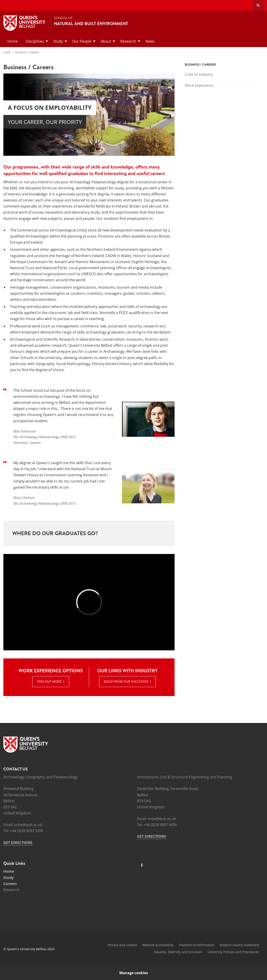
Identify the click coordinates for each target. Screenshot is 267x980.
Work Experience (199, 85)
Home (7, 52)
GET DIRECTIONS (18, 843)
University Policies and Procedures (233, 952)
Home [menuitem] (13, 41)
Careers (10, 884)
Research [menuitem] (128, 41)
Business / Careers (27, 52)
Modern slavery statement (239, 945)
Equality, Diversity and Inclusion (178, 952)
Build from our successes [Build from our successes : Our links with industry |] (126, 681)
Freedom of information (197, 945)
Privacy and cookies (122, 945)
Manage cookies (134, 973)
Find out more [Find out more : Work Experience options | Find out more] (49, 681)
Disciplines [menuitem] (35, 41)
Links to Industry (199, 74)
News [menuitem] (150, 41)
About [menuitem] (106, 41)
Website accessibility (158, 945)
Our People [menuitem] (82, 41)
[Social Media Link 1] (142, 865)
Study (9, 878)
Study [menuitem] (58, 41)
